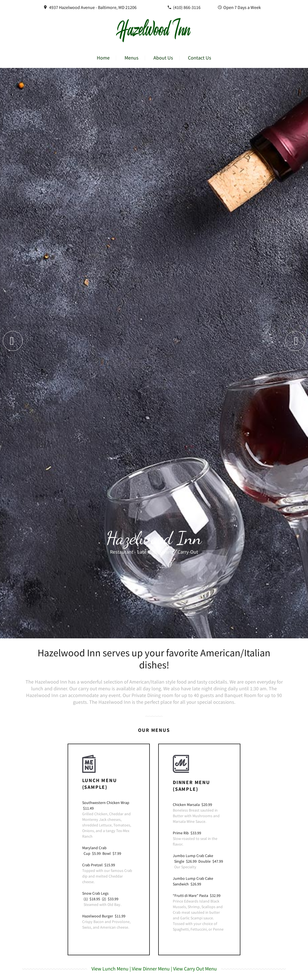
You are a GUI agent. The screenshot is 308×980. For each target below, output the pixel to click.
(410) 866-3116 (187, 7)
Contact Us (200, 58)
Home (103, 58)
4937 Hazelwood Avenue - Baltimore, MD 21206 (93, 7)
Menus (132, 58)
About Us (163, 58)
